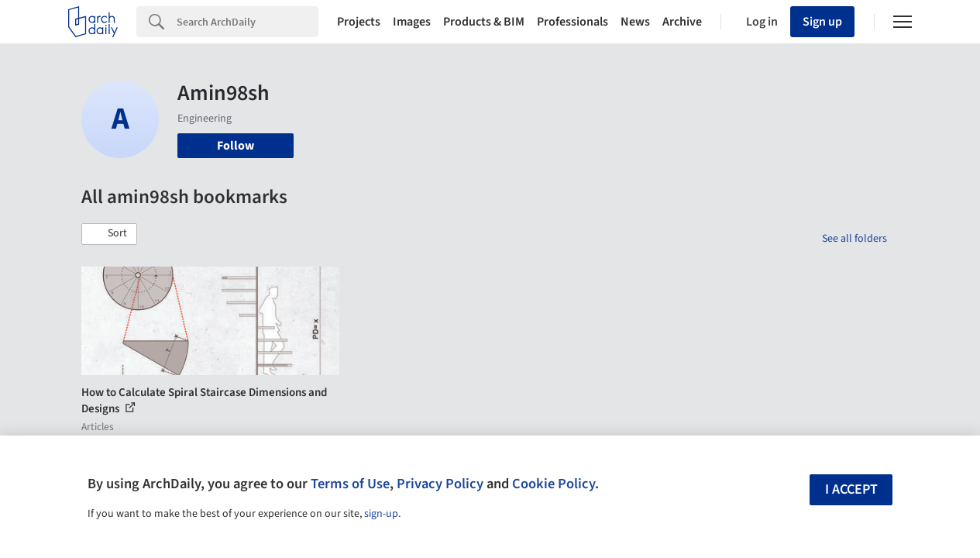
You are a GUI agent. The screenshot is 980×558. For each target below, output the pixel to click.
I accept (851, 489)
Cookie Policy (554, 484)
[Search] (248, 22)
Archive (682, 22)
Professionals (573, 22)
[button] (109, 234)
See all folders (854, 239)
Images (412, 22)
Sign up (822, 22)
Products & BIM (484, 22)
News (635, 22)
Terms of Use (350, 484)
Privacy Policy (440, 484)
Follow (236, 146)
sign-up (381, 514)
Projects (359, 22)
